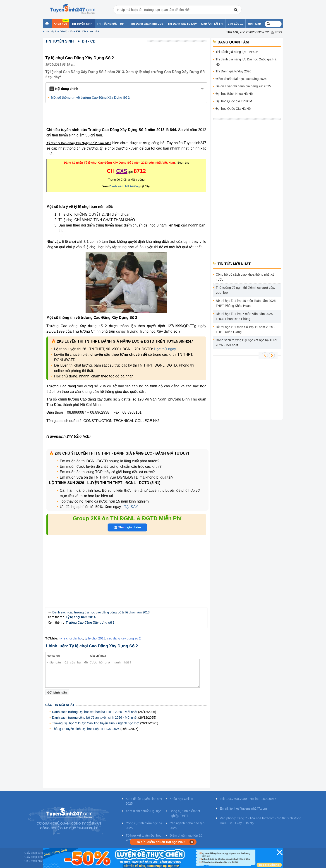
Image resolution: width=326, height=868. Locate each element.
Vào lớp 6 (51, 31)
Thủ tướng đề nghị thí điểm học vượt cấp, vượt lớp (245, 290)
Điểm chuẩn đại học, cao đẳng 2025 (241, 79)
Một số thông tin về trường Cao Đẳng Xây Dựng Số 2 (90, 98)
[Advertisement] (128, 116)
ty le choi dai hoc (71, 638)
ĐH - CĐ (81, 31)
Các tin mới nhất (60, 705)
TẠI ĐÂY (131, 507)
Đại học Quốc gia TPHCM (234, 101)
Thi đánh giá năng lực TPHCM (237, 52)
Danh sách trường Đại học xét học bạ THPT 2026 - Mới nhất (95, 712)
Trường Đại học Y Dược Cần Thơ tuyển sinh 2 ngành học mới (96, 723)
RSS (279, 32)
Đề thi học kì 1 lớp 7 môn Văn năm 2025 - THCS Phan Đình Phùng (245, 316)
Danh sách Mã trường (124, 186)
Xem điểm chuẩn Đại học (143, 811)
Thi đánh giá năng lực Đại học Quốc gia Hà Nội (246, 62)
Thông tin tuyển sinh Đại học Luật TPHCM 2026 (86, 729)
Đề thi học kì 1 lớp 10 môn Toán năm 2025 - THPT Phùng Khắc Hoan (247, 303)
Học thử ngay (165, 349)
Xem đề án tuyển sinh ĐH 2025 (144, 801)
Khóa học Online (181, 799)
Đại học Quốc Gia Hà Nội (233, 109)
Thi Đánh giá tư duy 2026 (233, 71)
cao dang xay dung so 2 (124, 638)
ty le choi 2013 (95, 638)
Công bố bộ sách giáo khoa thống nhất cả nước (245, 277)
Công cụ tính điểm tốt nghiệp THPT (185, 813)
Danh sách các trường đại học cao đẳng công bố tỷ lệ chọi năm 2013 (101, 612)
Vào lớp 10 (66, 31)
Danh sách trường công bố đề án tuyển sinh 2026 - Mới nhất (95, 718)
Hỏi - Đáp (95, 31)
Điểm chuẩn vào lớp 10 (186, 835)
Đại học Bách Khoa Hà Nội (234, 94)
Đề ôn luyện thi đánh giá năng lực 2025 (243, 86)
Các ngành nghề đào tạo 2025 (187, 826)
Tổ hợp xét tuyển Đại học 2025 (144, 838)
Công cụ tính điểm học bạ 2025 (144, 826)
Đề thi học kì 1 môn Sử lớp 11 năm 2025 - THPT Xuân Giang (245, 329)
